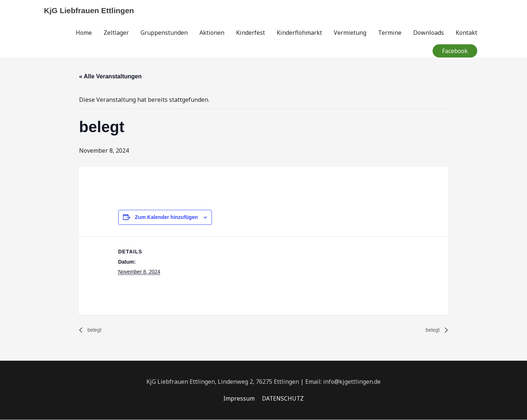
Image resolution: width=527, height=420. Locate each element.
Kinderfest (251, 33)
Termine (390, 33)
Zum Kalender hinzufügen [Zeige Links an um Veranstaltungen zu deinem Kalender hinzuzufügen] (167, 218)
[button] (455, 51)
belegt (95, 330)
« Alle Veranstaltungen (110, 77)
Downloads (429, 33)
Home (84, 33)
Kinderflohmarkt (299, 33)
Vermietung (350, 33)
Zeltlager (116, 33)
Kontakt (466, 33)
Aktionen (212, 33)
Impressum (238, 399)
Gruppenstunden (164, 33)
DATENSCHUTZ (283, 399)
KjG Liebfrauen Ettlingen (91, 10)
